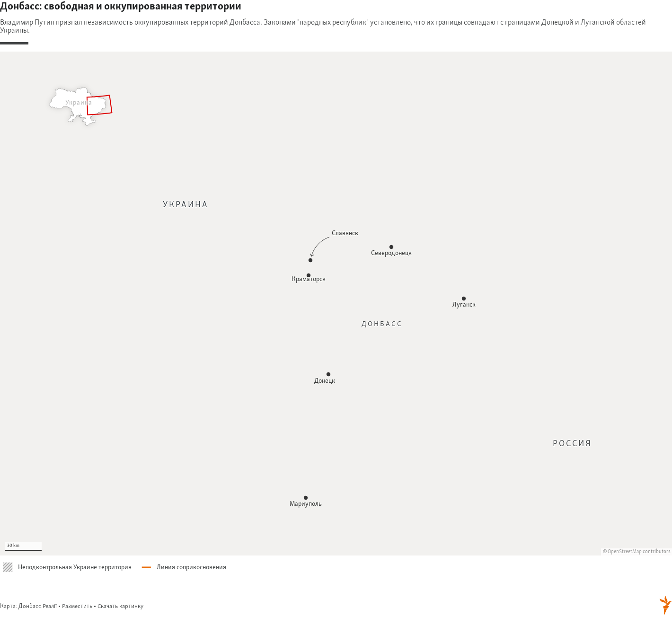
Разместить (77, 606)
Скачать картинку (120, 606)
